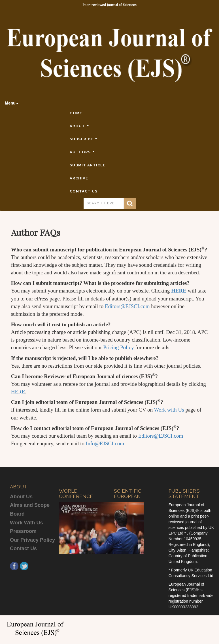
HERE (18, 392)
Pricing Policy (118, 347)
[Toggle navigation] (13, 103)
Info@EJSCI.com (105, 443)
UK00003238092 (183, 607)
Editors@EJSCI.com (127, 306)
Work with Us (169, 410)
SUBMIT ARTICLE (97, 165)
